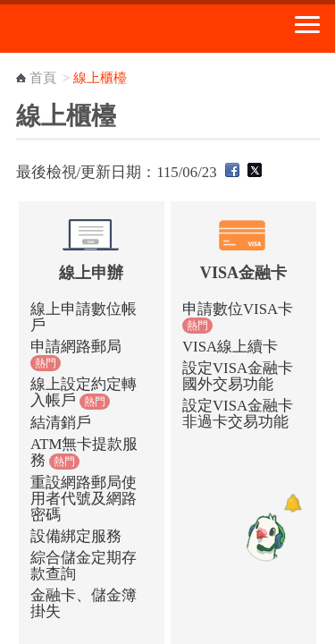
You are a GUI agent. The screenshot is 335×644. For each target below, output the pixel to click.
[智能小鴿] (264, 537)
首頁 (43, 77)
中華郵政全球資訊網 (112, 29)
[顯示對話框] (293, 503)
